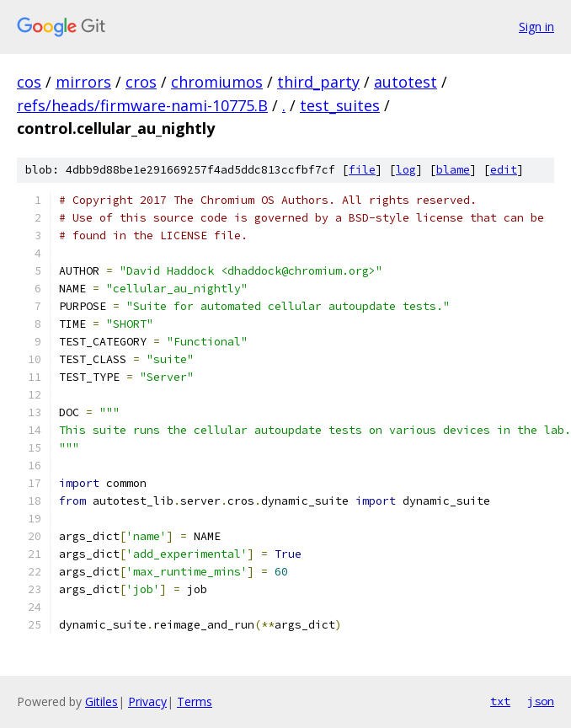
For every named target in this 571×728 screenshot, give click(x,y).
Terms (195, 701)
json (541, 701)
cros (141, 82)
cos (29, 82)
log (406, 170)
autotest (406, 82)
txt (500, 701)
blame (453, 170)
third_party (318, 82)
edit (504, 170)
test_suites (340, 105)
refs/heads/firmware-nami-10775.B (142, 105)
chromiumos (217, 82)
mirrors (83, 82)
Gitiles (101, 701)
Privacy (147, 701)
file (362, 170)
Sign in (536, 27)
